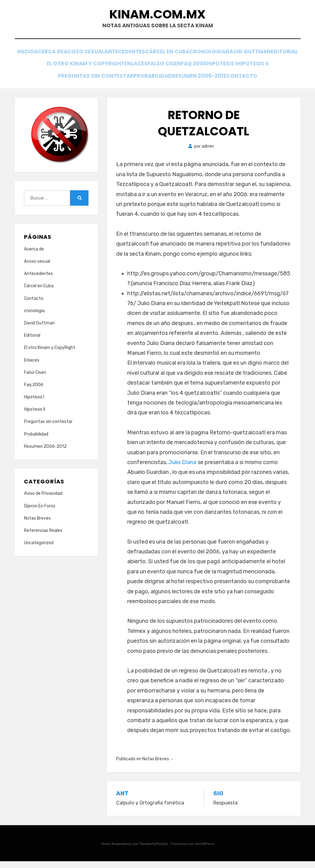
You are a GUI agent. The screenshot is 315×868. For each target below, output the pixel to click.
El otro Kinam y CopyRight (148, 66)
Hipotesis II (86, 74)
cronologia (259, 57)
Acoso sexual (119, 57)
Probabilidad (205, 74)
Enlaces (203, 66)
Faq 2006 (274, 66)
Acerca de (78, 57)
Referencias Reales (43, 538)
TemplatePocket (154, 851)
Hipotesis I (49, 74)
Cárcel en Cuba (213, 57)
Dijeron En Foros (40, 513)
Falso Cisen (238, 66)
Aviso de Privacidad (43, 500)
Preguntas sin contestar (144, 74)
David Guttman (50, 66)
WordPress (205, 851)
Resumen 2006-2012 (256, 74)
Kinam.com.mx (158, 18)
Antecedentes (165, 57)
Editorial (92, 66)
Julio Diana (182, 469)
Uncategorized (39, 550)
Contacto (157, 82)
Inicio (48, 57)
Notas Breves (156, 766)
